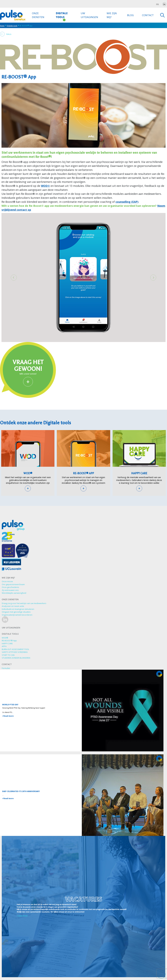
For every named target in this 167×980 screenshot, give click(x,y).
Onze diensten (38, 15)
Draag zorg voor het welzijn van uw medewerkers (24, 603)
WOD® (45, 186)
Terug (6, 34)
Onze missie (7, 581)
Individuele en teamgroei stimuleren (18, 609)
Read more (8, 716)
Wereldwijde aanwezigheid (14, 593)
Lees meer (22, 916)
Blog (130, 15)
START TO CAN (8, 655)
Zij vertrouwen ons (10, 590)
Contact (148, 15)
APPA (4, 646)
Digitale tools (62, 15)
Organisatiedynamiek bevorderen (17, 615)
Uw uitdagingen (89, 15)
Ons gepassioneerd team (13, 584)
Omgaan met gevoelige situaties (16, 612)
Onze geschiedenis (10, 587)
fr (157, 4)
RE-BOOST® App (83, 473)
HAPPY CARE (139, 473)
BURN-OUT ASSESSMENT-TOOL (15, 649)
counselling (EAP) (127, 202)
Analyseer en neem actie (13, 606)
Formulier (6, 668)
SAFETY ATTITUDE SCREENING (15, 652)
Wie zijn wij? (112, 15)
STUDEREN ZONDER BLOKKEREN (16, 658)
